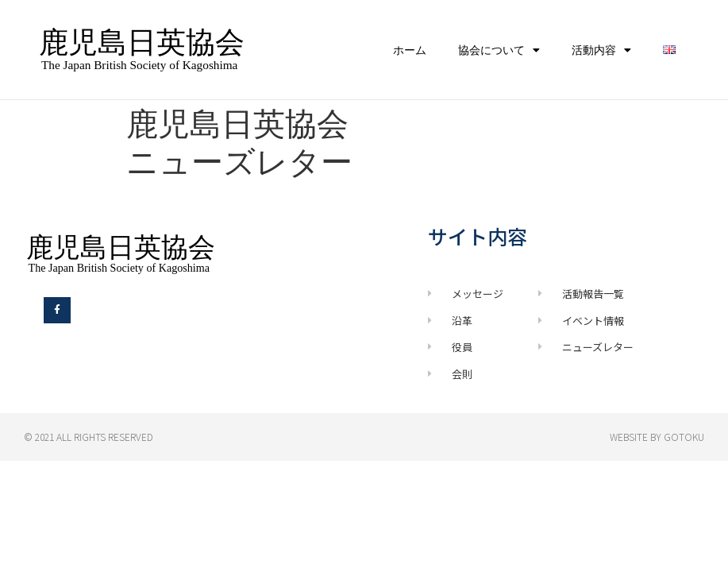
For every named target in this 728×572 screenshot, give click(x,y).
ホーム (410, 50)
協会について (499, 50)
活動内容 (601, 50)
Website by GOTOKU (657, 437)
